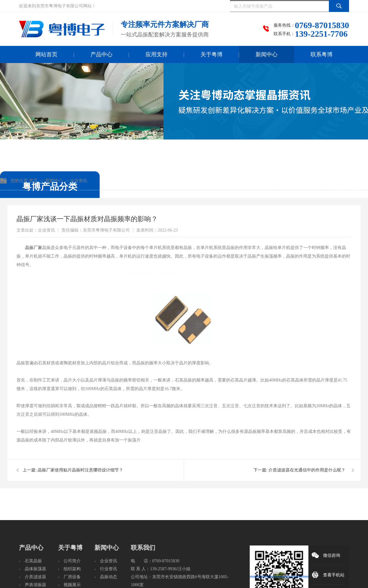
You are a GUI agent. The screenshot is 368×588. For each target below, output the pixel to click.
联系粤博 (322, 54)
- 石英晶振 (30, 561)
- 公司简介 (70, 561)
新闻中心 (267, 54)
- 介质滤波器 (33, 577)
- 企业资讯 (106, 561)
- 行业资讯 (106, 569)
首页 (33, 181)
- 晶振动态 (106, 577)
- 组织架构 (70, 569)
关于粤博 (212, 54)
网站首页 (46, 54)
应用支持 (156, 54)
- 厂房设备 (70, 577)
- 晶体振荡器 (33, 569)
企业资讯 (79, 181)
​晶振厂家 (34, 248)
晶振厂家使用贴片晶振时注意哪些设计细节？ (80, 470)
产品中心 (101, 54)
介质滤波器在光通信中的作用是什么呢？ (307, 470)
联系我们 (143, 548)
